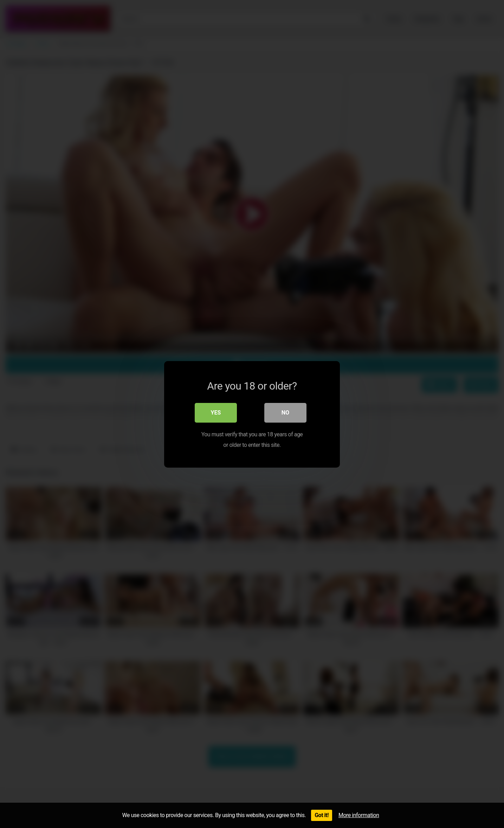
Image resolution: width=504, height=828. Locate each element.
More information (359, 815)
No (285, 412)
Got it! (322, 815)
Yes (216, 412)
